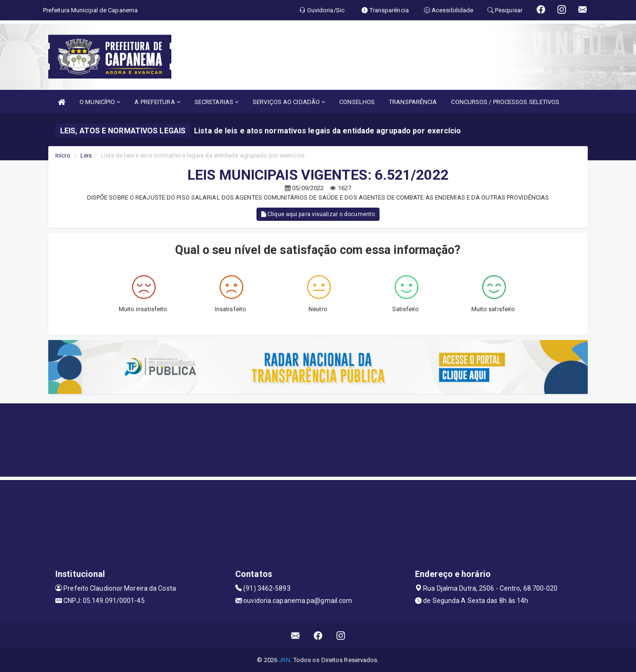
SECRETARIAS (216, 102)
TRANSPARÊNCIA (413, 102)
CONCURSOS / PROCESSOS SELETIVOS (505, 102)
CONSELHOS (357, 102)
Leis (86, 155)
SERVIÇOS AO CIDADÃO (289, 102)
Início (63, 155)
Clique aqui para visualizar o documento (318, 214)
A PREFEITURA (157, 102)
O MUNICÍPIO (100, 102)
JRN (284, 660)
